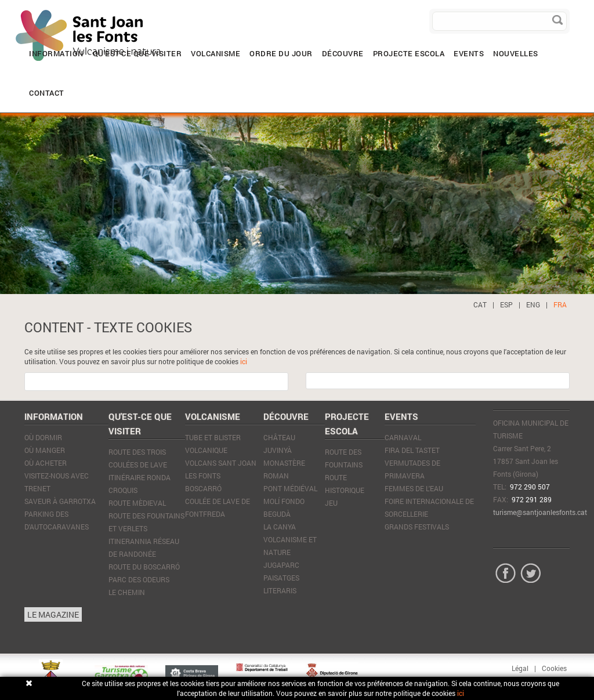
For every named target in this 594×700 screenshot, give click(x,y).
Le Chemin (127, 592)
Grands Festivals (417, 527)
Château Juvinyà (279, 444)
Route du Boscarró (144, 567)
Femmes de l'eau (414, 488)
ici (244, 361)
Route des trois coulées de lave (138, 458)
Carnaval (403, 437)
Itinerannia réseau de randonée (144, 547)
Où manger (45, 450)
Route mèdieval (137, 503)
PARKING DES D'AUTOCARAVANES (57, 520)
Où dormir (43, 437)
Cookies (554, 668)
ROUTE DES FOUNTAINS (344, 458)
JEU (331, 503)
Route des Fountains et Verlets (146, 522)
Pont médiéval (290, 488)
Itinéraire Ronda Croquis (140, 484)
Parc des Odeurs (139, 579)
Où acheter (46, 463)
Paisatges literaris (281, 584)
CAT (480, 304)
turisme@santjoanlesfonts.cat (540, 512)
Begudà (277, 514)
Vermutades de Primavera (412, 469)
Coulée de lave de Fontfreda (218, 507)
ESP (506, 304)
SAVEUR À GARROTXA (60, 501)
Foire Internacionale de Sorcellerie (429, 507)
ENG (533, 304)
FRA (560, 304)
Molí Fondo (284, 501)
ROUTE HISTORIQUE (345, 484)
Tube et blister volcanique (213, 444)
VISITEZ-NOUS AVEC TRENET (57, 482)
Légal (520, 668)
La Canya (280, 527)
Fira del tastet (412, 450)
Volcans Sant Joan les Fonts (221, 469)
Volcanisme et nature (290, 546)
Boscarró (203, 488)
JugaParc (281, 565)
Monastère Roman (284, 469)
